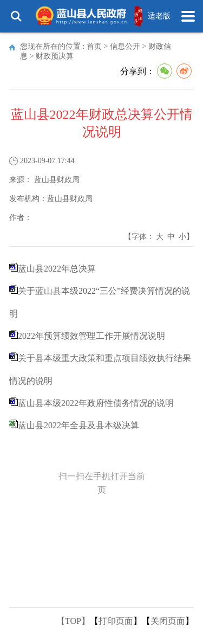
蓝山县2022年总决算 (57, 269)
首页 (94, 46)
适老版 (159, 16)
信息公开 (125, 46)
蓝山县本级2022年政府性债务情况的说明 (96, 403)
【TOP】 (73, 621)
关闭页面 (168, 621)
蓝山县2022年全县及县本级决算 (78, 425)
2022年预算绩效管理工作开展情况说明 (91, 336)
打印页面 (116, 621)
